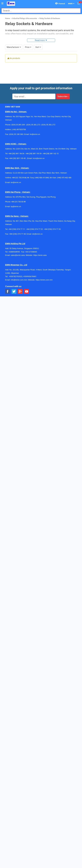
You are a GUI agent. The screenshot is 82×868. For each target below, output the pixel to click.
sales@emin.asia (18, 255)
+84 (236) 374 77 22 (35, 229)
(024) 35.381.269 (18, 125)
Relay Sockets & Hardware (50, 18)
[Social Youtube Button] (27, 292)
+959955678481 (30, 276)
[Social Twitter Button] (14, 292)
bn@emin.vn (16, 182)
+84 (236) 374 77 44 (17, 234)
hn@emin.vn (35, 134)
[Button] (2, 4)
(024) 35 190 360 (16, 134)
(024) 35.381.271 (33, 125)
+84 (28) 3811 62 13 (51, 154)
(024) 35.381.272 (48, 125)
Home (8, 18)
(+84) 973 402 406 (64, 178)
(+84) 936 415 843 (42, 178)
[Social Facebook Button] (8, 292)
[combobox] (40, 11)
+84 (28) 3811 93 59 (33, 154)
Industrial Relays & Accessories (25, 18)
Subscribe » (63, 96)
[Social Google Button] (20, 292)
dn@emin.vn (37, 234)
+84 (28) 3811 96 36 (16, 154)
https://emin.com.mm (44, 280)
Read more (40, 40)
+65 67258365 (31, 252)
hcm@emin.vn (39, 158)
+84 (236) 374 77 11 (17, 229)
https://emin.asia (40, 255)
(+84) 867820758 (19, 129)
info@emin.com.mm (19, 280)
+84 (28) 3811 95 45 (17, 158)
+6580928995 (15, 252)
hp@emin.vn (16, 206)
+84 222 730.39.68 (19, 178)
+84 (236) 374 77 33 (52, 229)
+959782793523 (16, 276)
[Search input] (40, 11)
